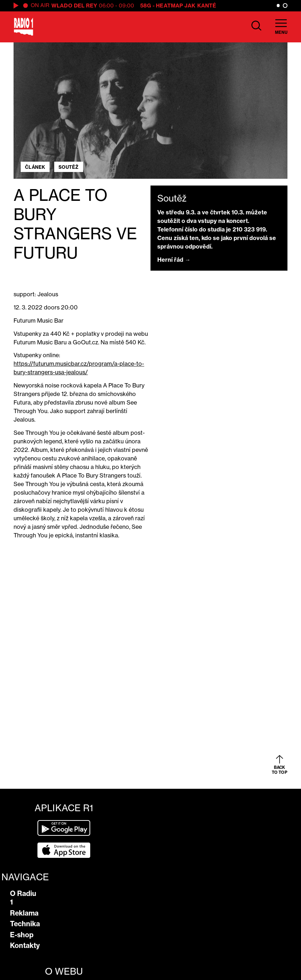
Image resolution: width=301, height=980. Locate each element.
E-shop (22, 935)
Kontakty (25, 945)
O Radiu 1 (23, 898)
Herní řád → (174, 260)
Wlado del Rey (74, 6)
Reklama (24, 913)
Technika (25, 924)
